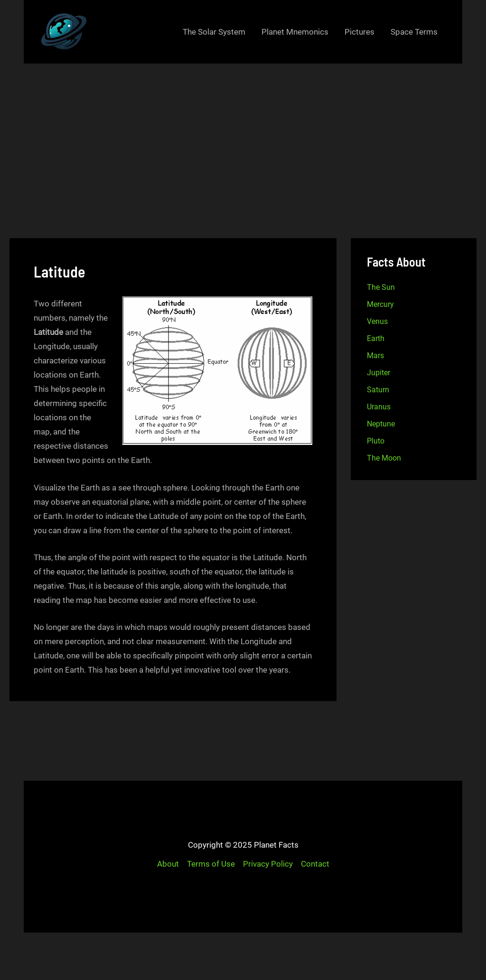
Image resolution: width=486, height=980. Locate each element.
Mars (375, 356)
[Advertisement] (243, 135)
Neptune (381, 424)
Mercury (380, 304)
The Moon (384, 458)
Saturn (378, 390)
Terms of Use (211, 864)
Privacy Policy (268, 864)
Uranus (379, 407)
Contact (315, 864)
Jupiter (379, 373)
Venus (377, 321)
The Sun (381, 287)
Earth (376, 338)
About (168, 864)
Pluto (376, 441)
